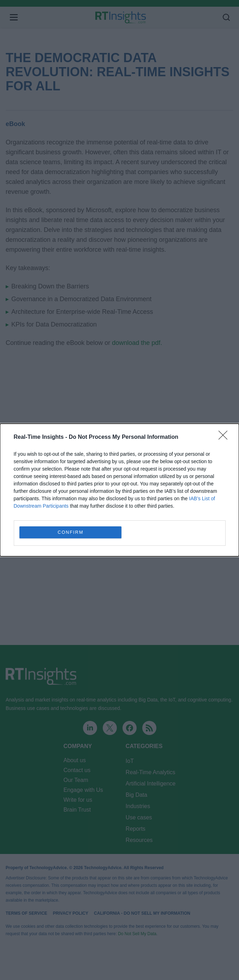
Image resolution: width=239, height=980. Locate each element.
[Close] (225, 437)
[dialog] (119, 490)
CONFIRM (71, 532)
